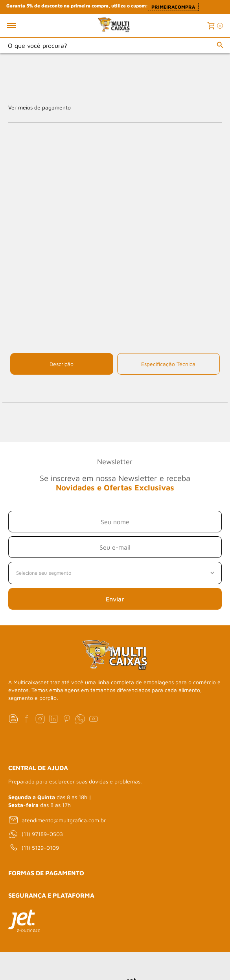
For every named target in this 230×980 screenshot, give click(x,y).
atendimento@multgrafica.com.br (57, 820)
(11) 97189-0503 (36, 834)
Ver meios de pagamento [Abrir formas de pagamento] (40, 107)
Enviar (115, 599)
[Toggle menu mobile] (20, 26)
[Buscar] (220, 45)
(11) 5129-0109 (34, 848)
